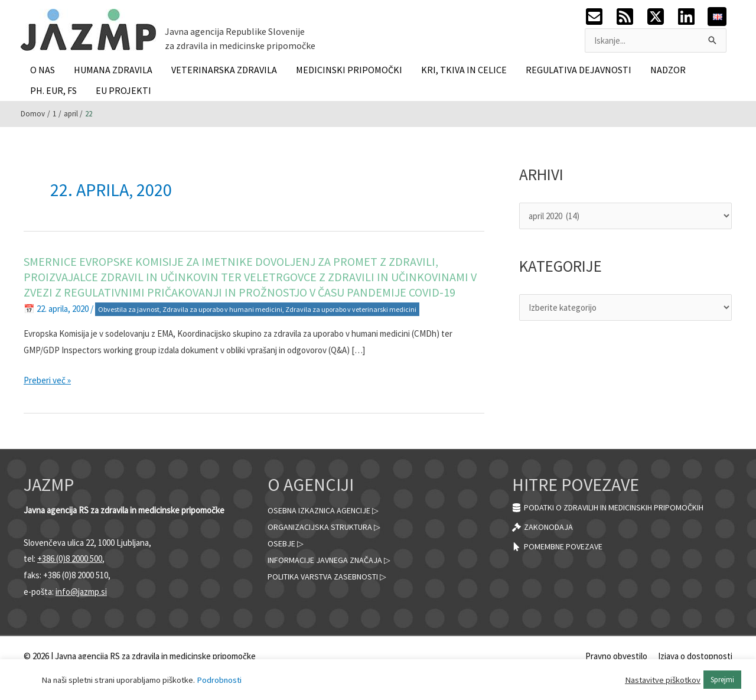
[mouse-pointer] (562, 548)
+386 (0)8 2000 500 (70, 559)
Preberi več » (47, 380)
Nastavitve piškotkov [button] (663, 680)
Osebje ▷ (287, 543)
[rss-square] (631, 17)
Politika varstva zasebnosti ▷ (334, 576)
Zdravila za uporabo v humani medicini (222, 309)
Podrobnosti (219, 680)
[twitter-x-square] (661, 17)
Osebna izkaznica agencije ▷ (329, 510)
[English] (718, 16)
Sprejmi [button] (722, 680)
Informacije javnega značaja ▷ (334, 560)
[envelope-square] (600, 17)
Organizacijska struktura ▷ (330, 527)
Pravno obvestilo (616, 656)
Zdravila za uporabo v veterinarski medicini (351, 309)
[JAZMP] (88, 29)
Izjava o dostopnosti (695, 656)
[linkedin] (692, 17)
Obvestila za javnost (129, 309)
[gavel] (544, 528)
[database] (621, 508)
